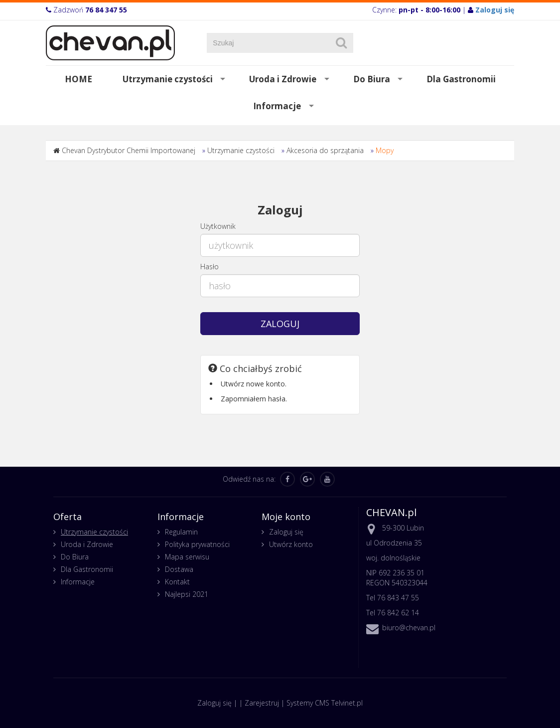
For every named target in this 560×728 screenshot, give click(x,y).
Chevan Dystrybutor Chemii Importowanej (129, 150)
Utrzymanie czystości (168, 79)
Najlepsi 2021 (187, 594)
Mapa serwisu (187, 557)
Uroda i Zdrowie (283, 79)
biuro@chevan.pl (409, 628)
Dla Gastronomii (461, 79)
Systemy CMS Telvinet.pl (325, 703)
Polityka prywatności (197, 544)
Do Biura (372, 79)
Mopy (385, 150)
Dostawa (179, 569)
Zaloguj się (286, 532)
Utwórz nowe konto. (254, 384)
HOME (78, 79)
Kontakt (177, 582)
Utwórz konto (291, 544)
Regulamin (181, 532)
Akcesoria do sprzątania (325, 150)
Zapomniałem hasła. (254, 399)
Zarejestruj (262, 703)
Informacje (277, 106)
